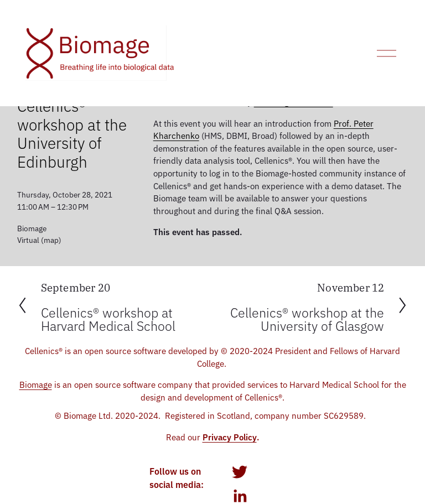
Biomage (36, 384)
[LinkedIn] (240, 496)
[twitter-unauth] (240, 472)
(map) (51, 240)
